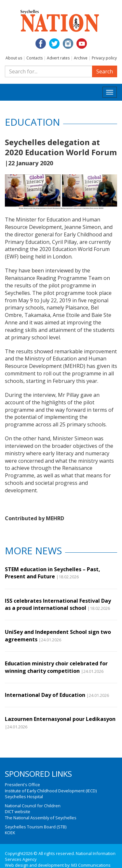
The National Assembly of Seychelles (41, 818)
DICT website (18, 811)
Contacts (34, 58)
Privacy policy (104, 58)
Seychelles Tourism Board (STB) (36, 827)
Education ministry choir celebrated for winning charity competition (56, 667)
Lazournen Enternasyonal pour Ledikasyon (60, 719)
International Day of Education (45, 695)
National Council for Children (33, 806)
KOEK (10, 833)
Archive (81, 58)
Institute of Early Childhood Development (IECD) (51, 791)
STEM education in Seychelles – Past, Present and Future (53, 573)
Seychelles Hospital (24, 797)
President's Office (22, 785)
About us (14, 58)
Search (105, 71)
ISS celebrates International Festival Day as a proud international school (58, 604)
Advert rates (58, 58)
